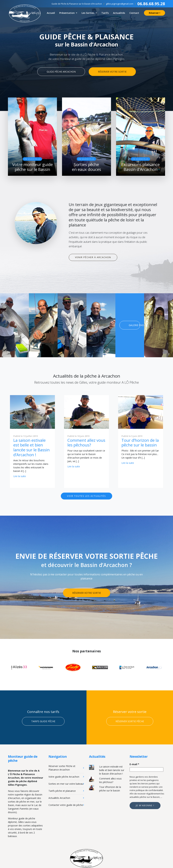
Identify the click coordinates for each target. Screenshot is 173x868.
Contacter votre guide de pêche (66, 804)
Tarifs (105, 13)
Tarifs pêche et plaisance (62, 790)
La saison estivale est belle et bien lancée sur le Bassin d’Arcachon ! (32, 447)
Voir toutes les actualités (86, 495)
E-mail (134, 764)
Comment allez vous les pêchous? (86, 442)
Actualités (119, 13)
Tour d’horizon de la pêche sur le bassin (140, 442)
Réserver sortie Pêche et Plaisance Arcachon (62, 767)
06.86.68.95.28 (151, 4)
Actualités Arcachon (59, 797)
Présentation (67, 13)
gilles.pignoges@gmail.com (120, 4)
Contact (134, 13)
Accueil (51, 13)
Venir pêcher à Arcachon (93, 257)
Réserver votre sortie (112, 72)
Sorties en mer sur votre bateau (66, 783)
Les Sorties (88, 13)
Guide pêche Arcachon (61, 72)
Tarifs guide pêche (43, 721)
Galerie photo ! (134, 325)
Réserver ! (155, 13)
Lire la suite (20, 475)
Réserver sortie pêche (130, 721)
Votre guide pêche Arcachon (64, 776)
